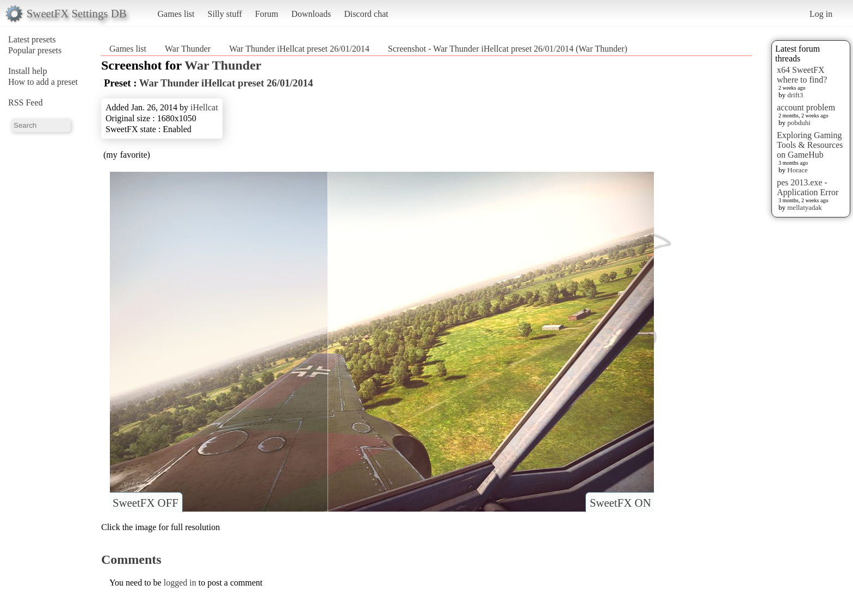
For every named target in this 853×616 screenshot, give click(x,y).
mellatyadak (805, 207)
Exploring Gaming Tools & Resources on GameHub (810, 145)
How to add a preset (43, 82)
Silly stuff (225, 14)
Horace (798, 170)
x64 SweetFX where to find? (802, 75)
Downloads (311, 14)
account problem (806, 107)
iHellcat (204, 107)
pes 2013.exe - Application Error (808, 187)
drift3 (795, 95)
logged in (180, 583)
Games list (176, 14)
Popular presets (35, 50)
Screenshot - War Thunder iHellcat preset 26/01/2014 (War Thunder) (508, 49)
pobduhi (799, 123)
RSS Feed (26, 102)
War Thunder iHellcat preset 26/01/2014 (299, 49)
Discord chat (366, 14)
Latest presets (32, 39)
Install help (28, 71)
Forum (267, 14)
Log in (821, 14)
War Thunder (188, 49)
